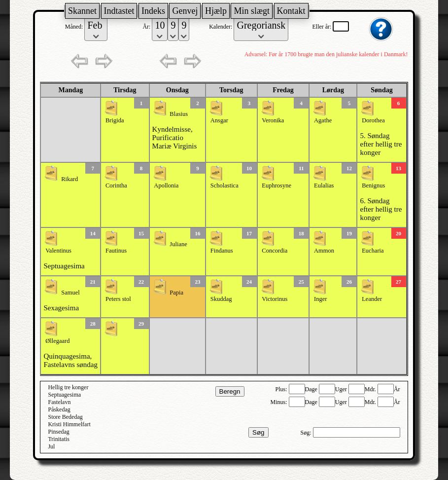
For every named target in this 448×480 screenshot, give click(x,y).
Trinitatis (59, 439)
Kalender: (221, 27)
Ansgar (219, 120)
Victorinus (275, 299)
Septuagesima (64, 266)
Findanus (222, 251)
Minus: (280, 402)
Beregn (230, 391)
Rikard (69, 179)
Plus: (282, 389)
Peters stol (118, 299)
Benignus (373, 185)
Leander (372, 299)
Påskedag (59, 409)
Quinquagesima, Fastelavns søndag (70, 360)
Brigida (115, 120)
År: (147, 27)
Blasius (179, 114)
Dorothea (373, 120)
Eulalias (324, 185)
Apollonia (166, 185)
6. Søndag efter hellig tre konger (381, 209)
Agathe (323, 120)
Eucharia (373, 251)
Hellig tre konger (68, 387)
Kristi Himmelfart (69, 424)
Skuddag (221, 299)
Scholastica (224, 185)
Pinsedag (58, 432)
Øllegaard (57, 341)
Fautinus (116, 251)
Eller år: (322, 27)
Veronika (273, 120)
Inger (320, 299)
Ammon (324, 251)
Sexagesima (61, 308)
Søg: (307, 433)
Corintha (116, 185)
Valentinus (58, 251)
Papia (176, 293)
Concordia (275, 251)
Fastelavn (59, 402)
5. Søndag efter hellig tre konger (381, 144)
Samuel (70, 293)
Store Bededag (65, 417)
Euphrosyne (276, 185)
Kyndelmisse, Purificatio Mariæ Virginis (175, 138)
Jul (51, 446)
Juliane (178, 244)
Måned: (75, 27)
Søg (258, 432)
